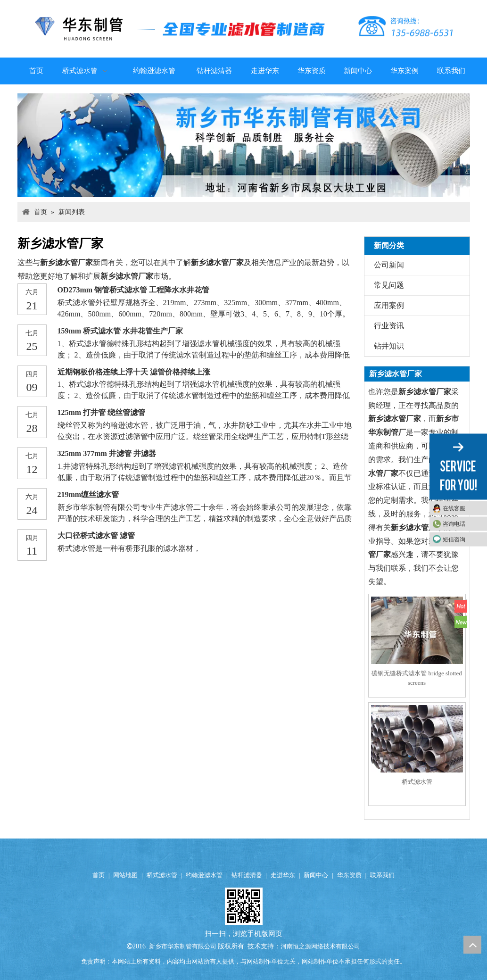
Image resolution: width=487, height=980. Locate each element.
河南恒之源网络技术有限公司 (320, 946)
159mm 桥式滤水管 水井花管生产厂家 (120, 331)
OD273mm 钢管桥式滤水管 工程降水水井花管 (134, 290)
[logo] (244, 29)
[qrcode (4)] (244, 906)
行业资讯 (389, 326)
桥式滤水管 (417, 782)
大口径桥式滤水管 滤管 (96, 536)
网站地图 (125, 875)
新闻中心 (316, 875)
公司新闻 (389, 265)
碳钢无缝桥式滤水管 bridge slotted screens (417, 678)
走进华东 (283, 875)
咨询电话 (454, 524)
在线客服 (454, 508)
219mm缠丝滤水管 (88, 494)
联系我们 (382, 875)
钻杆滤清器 (247, 875)
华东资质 (349, 875)
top (472, 945)
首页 (99, 875)
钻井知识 (389, 346)
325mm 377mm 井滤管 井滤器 (107, 453)
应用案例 (389, 305)
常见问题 (389, 285)
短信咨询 (454, 540)
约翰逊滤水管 (204, 875)
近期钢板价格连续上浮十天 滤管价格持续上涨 (134, 372)
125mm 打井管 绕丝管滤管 (102, 412)
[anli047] (244, 145)
